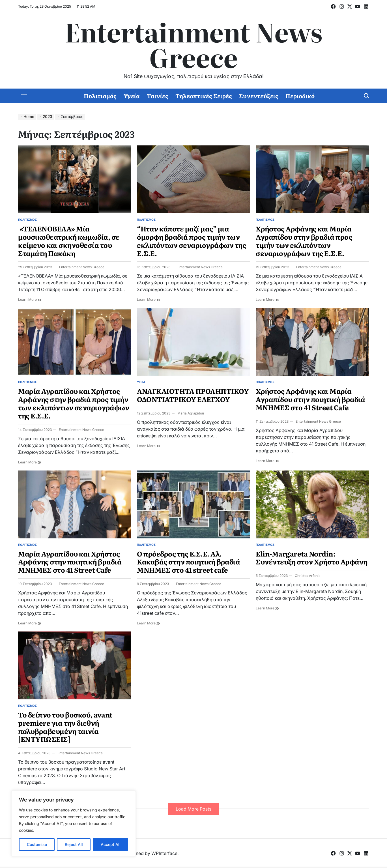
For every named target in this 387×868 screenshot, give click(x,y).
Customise (37, 844)
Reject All (74, 844)
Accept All (111, 844)
